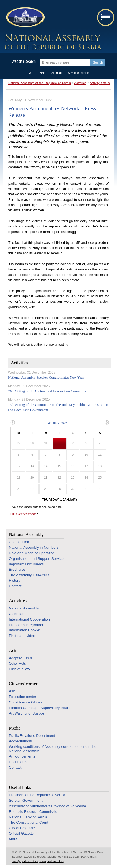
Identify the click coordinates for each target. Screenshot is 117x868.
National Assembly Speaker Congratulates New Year (46, 377)
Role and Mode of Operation (32, 553)
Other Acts (17, 663)
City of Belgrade (22, 828)
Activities (80, 83)
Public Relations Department (32, 736)
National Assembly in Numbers (34, 547)
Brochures (17, 569)
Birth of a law (19, 669)
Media (15, 728)
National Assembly (26, 534)
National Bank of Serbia (28, 817)
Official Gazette (21, 833)
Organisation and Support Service (36, 559)
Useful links (20, 787)
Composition (19, 542)
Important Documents (26, 564)
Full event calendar (23, 514)
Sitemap (57, 73)
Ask (12, 691)
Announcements (22, 756)
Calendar (16, 614)
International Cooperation (29, 619)
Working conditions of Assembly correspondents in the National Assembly (53, 749)
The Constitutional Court (28, 822)
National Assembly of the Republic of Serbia (40, 83)
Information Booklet (25, 630)
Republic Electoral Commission (34, 812)
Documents (18, 762)
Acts (13, 650)
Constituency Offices (26, 702)
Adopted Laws (20, 658)
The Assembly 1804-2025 (30, 575)
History (15, 580)
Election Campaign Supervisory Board (40, 708)
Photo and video (22, 636)
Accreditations (20, 741)
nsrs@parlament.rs (25, 861)
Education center (23, 697)
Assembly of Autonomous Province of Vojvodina (47, 806)
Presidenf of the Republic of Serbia (37, 795)
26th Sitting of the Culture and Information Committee (47, 391)
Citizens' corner (23, 684)
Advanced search (79, 73)
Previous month (13, 422)
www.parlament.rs (51, 861)
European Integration (26, 625)
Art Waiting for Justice (27, 713)
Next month (107, 422)
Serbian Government (26, 800)
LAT (30, 73)
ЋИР (42, 73)
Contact (15, 586)
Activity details (100, 83)
